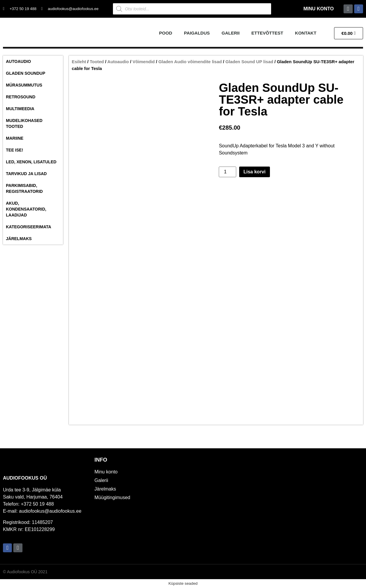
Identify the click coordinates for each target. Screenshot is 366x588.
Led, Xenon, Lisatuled (31, 162)
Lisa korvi (255, 172)
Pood (166, 33)
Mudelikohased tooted (24, 123)
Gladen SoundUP (26, 73)
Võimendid (144, 62)
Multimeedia (20, 109)
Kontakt (306, 33)
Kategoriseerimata (29, 227)
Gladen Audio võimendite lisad (190, 62)
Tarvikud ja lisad (26, 174)
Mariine (15, 138)
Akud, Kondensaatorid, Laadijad (26, 209)
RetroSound (21, 97)
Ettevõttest (267, 33)
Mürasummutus (24, 85)
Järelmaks (19, 239)
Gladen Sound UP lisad (249, 62)
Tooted (97, 62)
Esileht (79, 62)
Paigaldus (197, 33)
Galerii (231, 33)
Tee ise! (14, 150)
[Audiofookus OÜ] (274, 506)
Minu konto (319, 9)
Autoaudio (18, 61)
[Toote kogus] (227, 172)
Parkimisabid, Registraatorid (24, 188)
